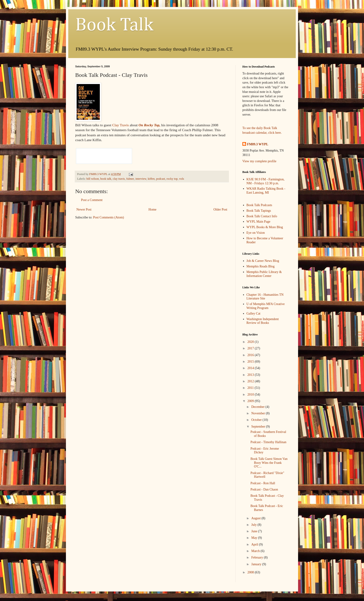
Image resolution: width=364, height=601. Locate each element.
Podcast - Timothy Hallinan (268, 442)
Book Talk (114, 25)
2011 (251, 388)
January (257, 564)
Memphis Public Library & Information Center (264, 274)
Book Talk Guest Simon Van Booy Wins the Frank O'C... (269, 463)
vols (182, 179)
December (258, 407)
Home (153, 210)
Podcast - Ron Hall (263, 483)
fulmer (130, 179)
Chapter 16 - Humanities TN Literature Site (265, 297)
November (258, 413)
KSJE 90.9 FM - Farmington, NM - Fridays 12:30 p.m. (266, 181)
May (255, 538)
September (258, 427)
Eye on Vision (256, 233)
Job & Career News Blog (263, 261)
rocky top (172, 179)
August (256, 518)
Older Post (221, 210)
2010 (251, 395)
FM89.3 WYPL (258, 144)
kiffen (151, 179)
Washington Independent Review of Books (263, 321)
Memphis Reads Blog (261, 266)
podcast (161, 179)
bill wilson (93, 179)
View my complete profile (259, 161)
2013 (251, 375)
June (255, 531)
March (256, 551)
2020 (251, 342)
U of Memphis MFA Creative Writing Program (266, 306)
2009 (251, 401)
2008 (251, 572)
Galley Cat (253, 313)
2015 (251, 362)
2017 (251, 348)
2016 (251, 355)
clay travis (119, 179)
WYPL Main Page (258, 222)
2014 (251, 368)
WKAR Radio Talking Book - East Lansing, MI (266, 191)
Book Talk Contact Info (262, 216)
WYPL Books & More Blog (265, 227)
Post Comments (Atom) (109, 217)
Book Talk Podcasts (259, 205)
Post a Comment (92, 200)
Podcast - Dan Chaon (264, 489)
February (257, 557)
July (254, 525)
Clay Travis (121, 125)
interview (141, 179)
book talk (106, 179)
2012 (251, 381)
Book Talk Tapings (259, 211)
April (255, 544)
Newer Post (84, 210)
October (257, 420)
